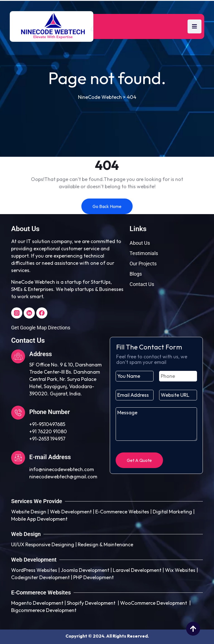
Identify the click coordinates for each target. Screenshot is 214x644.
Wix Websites (180, 570)
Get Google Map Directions (41, 328)
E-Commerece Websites (122, 512)
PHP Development (93, 577)
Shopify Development (91, 603)
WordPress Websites (34, 570)
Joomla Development (85, 570)
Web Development (71, 512)
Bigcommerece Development (44, 610)
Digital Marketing (172, 512)
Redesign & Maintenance (105, 544)
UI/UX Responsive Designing (43, 544)
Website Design (29, 512)
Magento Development (37, 603)
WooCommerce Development (154, 603)
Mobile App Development (39, 519)
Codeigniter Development (40, 577)
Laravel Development (137, 570)
